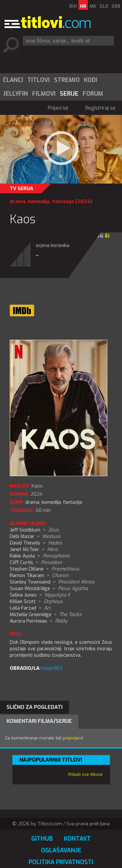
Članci (13, 80)
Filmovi (44, 94)
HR (83, 6)
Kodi (91, 80)
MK (93, 6)
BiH (73, 6)
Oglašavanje (61, 850)
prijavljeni (73, 738)
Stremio (67, 80)
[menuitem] (13, 80)
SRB (116, 6)
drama (18, 201)
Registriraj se (100, 108)
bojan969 (52, 668)
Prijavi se (58, 108)
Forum (93, 94)
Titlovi (39, 80)
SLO (104, 6)
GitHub (42, 839)
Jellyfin (15, 94)
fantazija (63, 201)
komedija (39, 201)
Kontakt (77, 839)
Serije (69, 94)
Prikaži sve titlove (86, 774)
